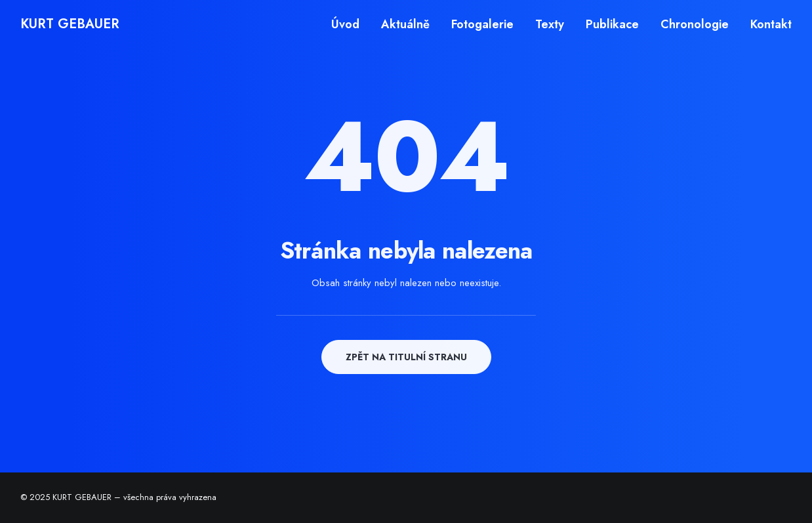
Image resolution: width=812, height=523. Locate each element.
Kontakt (771, 24)
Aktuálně (405, 24)
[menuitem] (350, 24)
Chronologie (695, 24)
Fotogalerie (482, 24)
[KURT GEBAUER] (70, 24)
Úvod (345, 24)
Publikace (612, 24)
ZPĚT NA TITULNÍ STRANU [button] (406, 357)
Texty (550, 24)
